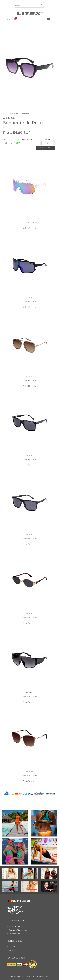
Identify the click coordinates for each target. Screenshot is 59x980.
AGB (10, 977)
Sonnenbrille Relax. (30, 223)
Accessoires (14, 114)
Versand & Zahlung (15, 926)
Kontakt (11, 947)
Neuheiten (12, 951)
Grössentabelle (9, 128)
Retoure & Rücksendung (17, 930)
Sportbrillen (25, 114)
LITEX (5, 114)
